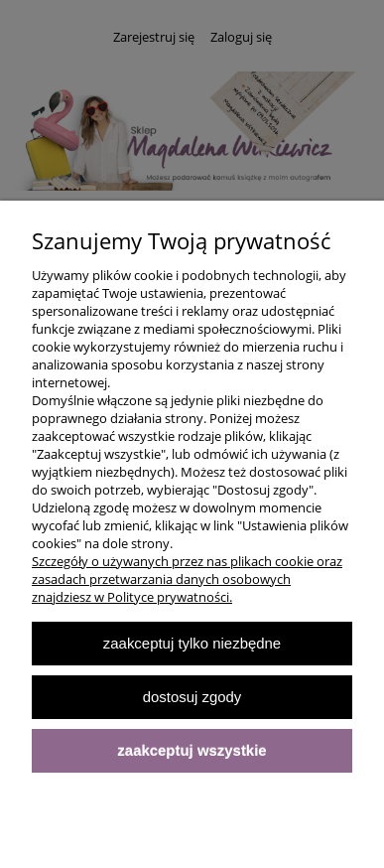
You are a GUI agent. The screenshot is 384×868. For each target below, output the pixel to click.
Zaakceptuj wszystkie (192, 750)
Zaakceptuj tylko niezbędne (192, 643)
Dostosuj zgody (192, 697)
